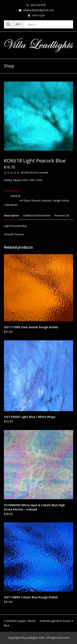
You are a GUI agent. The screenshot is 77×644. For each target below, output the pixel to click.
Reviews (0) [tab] (62, 215)
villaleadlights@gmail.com (39, 10)
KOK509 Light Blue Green (56, 621)
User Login (38, 15)
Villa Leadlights (29, 638)
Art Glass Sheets (30, 200)
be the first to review (35, 172)
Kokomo (47, 200)
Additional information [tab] (37, 215)
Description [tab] (11, 215)
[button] (71, 45)
